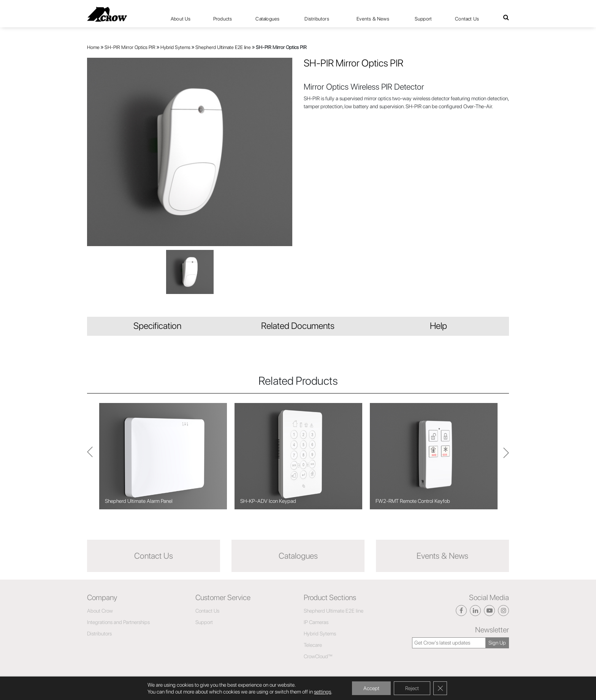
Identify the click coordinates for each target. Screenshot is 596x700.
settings (323, 692)
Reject (412, 688)
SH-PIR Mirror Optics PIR (130, 47)
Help (438, 326)
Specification (157, 326)
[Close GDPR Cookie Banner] (440, 688)
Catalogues (267, 19)
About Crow (100, 611)
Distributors (317, 19)
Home (93, 47)
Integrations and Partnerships (118, 622)
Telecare (313, 645)
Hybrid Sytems (175, 47)
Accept (371, 688)
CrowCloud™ (318, 656)
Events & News (373, 19)
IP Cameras (316, 622)
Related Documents (298, 326)
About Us (181, 19)
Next (90, 456)
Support (423, 19)
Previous (506, 456)
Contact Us (467, 19)
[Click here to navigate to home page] (107, 14)
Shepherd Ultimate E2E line (223, 47)
